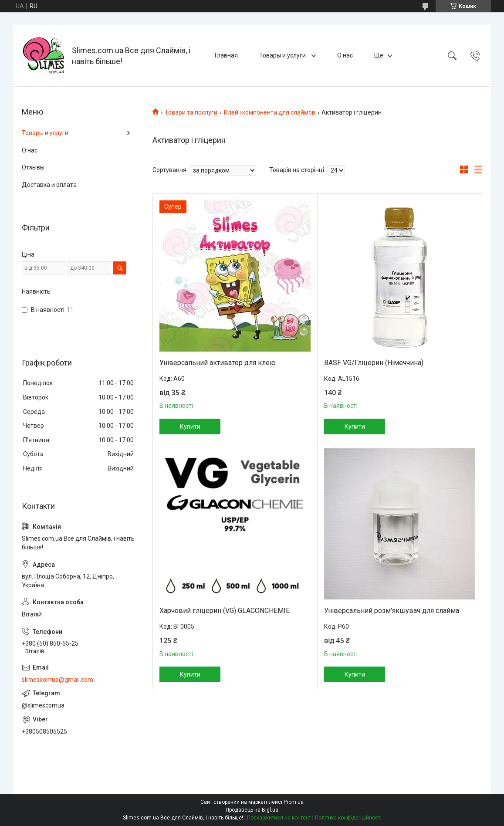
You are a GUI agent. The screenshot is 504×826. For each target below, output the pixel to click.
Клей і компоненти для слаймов (270, 112)
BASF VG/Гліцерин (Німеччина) (374, 363)
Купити (190, 427)
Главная (226, 55)
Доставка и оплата (49, 185)
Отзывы (33, 167)
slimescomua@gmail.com (58, 680)
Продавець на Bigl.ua (252, 810)
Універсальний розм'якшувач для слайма (392, 611)
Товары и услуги (283, 55)
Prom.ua (294, 802)
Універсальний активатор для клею (218, 363)
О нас (345, 55)
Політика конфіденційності (348, 818)
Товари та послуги (191, 112)
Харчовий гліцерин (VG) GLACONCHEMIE (225, 611)
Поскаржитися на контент (279, 818)
